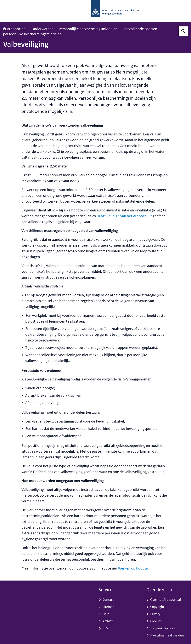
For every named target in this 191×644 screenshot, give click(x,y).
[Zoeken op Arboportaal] (183, 31)
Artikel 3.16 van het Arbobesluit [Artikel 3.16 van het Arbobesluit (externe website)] (125, 216)
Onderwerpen (43, 29)
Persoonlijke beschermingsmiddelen (88, 29)
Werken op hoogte (133, 568)
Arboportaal (15, 29)
